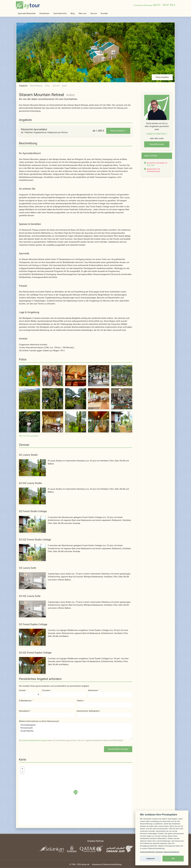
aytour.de (85, 864)
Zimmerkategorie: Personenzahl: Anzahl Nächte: (76, 731)
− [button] (22, 772)
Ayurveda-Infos (60, 13)
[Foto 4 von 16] (99, 376)
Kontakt (104, 13)
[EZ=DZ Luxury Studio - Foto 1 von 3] (32, 496)
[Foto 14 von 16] (99, 422)
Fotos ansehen (162, 77)
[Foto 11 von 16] (30, 422)
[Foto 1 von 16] (30, 376)
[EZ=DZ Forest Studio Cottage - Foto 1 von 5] (32, 552)
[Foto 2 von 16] (53, 376)
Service (94, 13)
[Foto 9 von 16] (99, 399)
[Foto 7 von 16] (53, 399)
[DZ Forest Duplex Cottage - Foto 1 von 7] (32, 637)
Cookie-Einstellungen (147, 852)
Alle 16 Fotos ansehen (29, 436)
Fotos (47, 86)
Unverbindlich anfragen (118, 749)
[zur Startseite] (28, 5)
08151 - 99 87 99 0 (164, 5)
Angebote (23, 86)
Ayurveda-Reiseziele (27, 13)
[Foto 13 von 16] (76, 422)
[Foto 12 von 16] (53, 422)
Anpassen (151, 859)
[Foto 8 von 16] (76, 399)
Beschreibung (36, 86)
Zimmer (56, 86)
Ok (173, 859)
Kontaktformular (157, 144)
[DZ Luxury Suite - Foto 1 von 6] (32, 581)
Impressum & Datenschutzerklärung (107, 864)
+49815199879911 (157, 134)
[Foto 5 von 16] (122, 376)
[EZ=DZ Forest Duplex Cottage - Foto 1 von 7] (32, 665)
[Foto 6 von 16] (30, 399)
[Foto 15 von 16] (122, 422)
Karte (64, 86)
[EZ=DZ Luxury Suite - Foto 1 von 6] (32, 609)
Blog (73, 13)
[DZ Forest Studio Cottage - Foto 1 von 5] (32, 524)
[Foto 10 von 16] (122, 399)
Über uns (83, 13)
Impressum (159, 852)
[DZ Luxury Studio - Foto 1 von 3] (32, 467)
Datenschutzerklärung (172, 852)
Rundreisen (45, 13)
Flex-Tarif (151, 165)
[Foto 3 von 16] (76, 376)
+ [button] (22, 769)
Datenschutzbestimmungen (34, 740)
